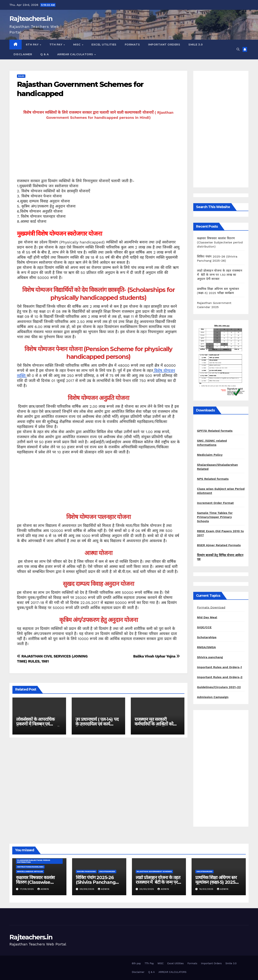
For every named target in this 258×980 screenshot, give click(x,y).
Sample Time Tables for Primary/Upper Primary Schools (215, 517)
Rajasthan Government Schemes (154, 871)
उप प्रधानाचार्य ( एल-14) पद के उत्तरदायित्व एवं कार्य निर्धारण (97, 724)
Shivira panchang (210, 657)
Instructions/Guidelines (30, 867)
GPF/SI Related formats (215, 431)
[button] (238, 49)
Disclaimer (23, 54)
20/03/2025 (147, 889)
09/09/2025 (87, 889)
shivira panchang (86, 871)
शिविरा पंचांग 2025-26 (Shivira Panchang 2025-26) (96, 882)
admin (43, 889)
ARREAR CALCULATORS (76, 54)
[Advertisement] (98, 152)
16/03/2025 (207, 889)
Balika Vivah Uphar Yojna (157, 656)
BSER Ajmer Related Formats (219, 545)
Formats (132, 45)
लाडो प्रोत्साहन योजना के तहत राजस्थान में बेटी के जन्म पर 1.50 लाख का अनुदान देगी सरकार (220, 275)
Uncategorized (107, 871)
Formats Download (211, 607)
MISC (77, 45)
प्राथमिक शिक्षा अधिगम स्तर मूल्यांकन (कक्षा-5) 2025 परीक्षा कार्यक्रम (216, 882)
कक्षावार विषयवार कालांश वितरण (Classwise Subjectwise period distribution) (220, 242)
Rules (21, 76)
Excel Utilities (104, 45)
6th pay (33, 45)
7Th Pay (56, 45)
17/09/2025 (27, 889)
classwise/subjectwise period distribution (34, 861)
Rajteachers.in (31, 19)
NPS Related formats (213, 479)
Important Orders (164, 45)
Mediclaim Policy (210, 455)
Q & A (45, 54)
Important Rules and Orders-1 (220, 667)
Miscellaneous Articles (30, 871)
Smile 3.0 (196, 45)
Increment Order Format (215, 503)
